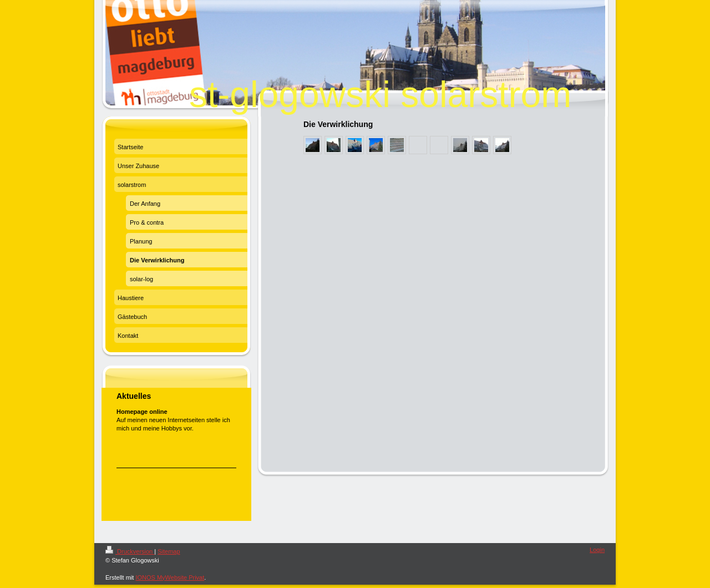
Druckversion (130, 551)
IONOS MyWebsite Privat (170, 577)
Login (597, 550)
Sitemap (169, 551)
